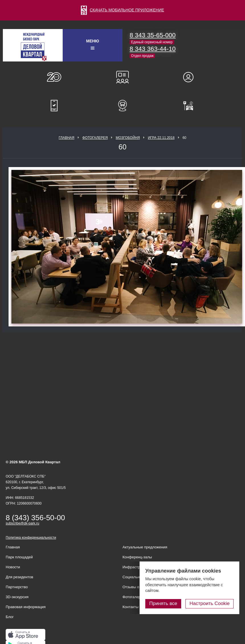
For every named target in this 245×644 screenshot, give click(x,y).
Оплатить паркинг (191, 106)
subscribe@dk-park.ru (23, 523)
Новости (13, 567)
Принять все (163, 603)
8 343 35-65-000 (153, 35)
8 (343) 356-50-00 (35, 518)
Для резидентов (191, 77)
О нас (54, 77)
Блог (10, 617)
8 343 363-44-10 (153, 49)
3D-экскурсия (17, 597)
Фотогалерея (95, 138)
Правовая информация (26, 607)
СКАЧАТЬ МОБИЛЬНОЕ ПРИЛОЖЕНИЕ (122, 10)
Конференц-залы (122, 77)
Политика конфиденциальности (31, 538)
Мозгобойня (128, 138)
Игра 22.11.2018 (161, 138)
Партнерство (17, 587)
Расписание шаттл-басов (122, 106)
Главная (67, 138)
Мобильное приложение (54, 106)
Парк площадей (19, 557)
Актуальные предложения (145, 547)
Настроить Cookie (210, 603)
